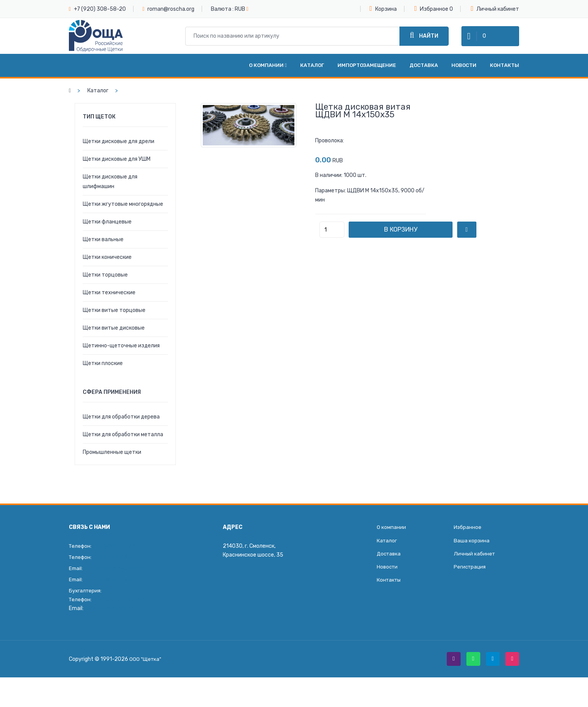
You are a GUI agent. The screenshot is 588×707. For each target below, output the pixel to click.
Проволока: (330, 151)
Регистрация (471, 581)
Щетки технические (109, 303)
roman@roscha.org (171, 9)
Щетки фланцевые (107, 232)
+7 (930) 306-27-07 (121, 610)
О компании (268, 76)
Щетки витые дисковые (114, 338)
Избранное (432, 8)
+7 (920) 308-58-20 (100, 9)
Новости (464, 76)
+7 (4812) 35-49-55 (122, 556)
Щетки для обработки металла (123, 445)
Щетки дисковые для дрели (119, 152)
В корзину (408, 240)
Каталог (312, 76)
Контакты (504, 76)
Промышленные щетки (112, 463)
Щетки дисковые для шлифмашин (110, 192)
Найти (424, 41)
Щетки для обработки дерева (121, 427)
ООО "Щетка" (146, 671)
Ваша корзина (472, 553)
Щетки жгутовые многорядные (123, 214)
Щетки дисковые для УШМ (117, 169)
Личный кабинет (495, 9)
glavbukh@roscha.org (111, 619)
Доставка (424, 76)
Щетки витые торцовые (114, 321)
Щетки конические (107, 268)
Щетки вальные (103, 250)
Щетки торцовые (105, 285)
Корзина (383, 8)
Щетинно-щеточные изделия (121, 356)
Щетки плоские (103, 374)
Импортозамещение (367, 76)
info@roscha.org (117, 590)
